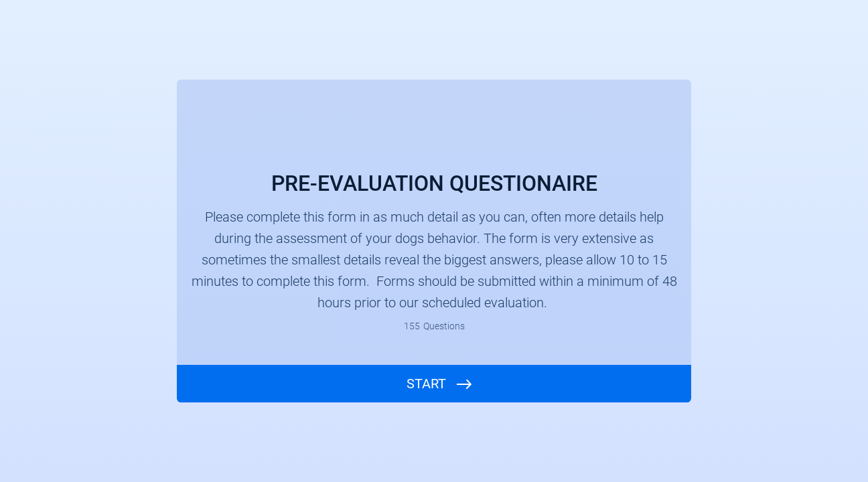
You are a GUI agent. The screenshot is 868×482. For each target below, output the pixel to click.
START (426, 384)
